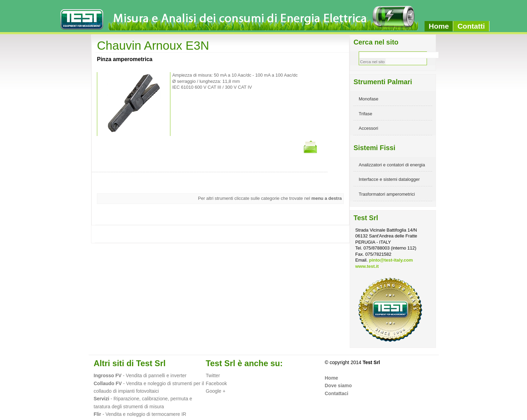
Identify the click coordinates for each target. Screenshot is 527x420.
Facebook (216, 383)
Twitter (213, 375)
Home (439, 26)
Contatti (471, 26)
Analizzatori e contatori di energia (392, 165)
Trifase (365, 114)
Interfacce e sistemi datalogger (389, 179)
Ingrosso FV (108, 375)
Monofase (369, 99)
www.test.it (367, 266)
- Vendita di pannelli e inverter (154, 375)
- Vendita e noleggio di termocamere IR (140, 414)
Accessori (368, 128)
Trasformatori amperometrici (387, 194)
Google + (216, 391)
